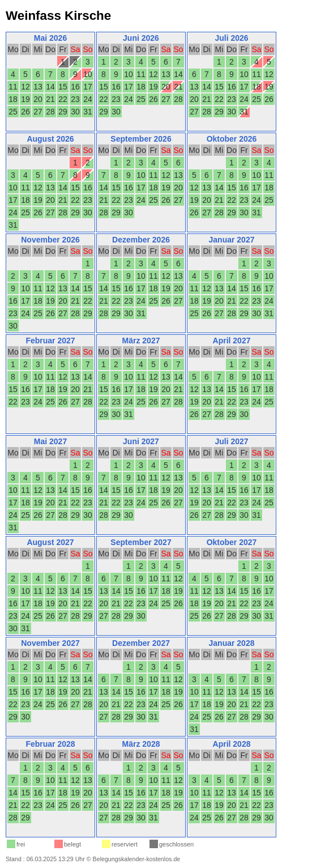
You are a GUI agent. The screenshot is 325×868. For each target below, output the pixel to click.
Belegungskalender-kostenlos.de (137, 859)
